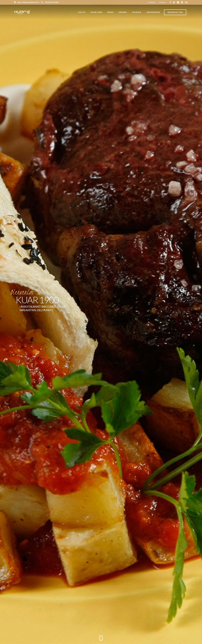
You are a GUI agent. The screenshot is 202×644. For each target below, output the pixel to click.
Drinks (123, 12)
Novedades (153, 12)
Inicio (82, 12)
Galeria (137, 12)
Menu (110, 12)
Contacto (151, 2)
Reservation (175, 12)
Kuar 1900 (96, 12)
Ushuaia (162, 2)
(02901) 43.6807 (50, 2)
